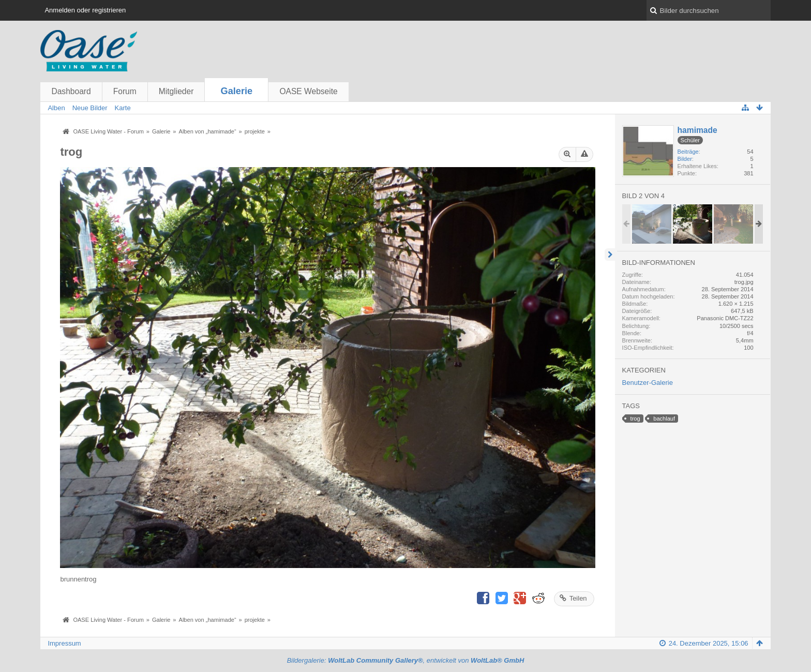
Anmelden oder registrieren (85, 10)
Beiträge (688, 152)
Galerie (237, 91)
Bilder (685, 159)
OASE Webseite (308, 91)
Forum (125, 91)
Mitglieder (176, 91)
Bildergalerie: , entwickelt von (406, 660)
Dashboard (71, 91)
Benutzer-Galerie (648, 383)
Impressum (64, 643)
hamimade (697, 130)
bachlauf (664, 419)
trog (635, 419)
